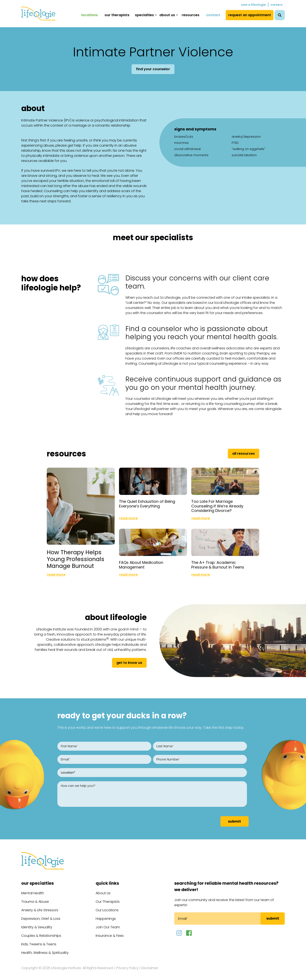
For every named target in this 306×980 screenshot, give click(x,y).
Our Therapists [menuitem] (117, 15)
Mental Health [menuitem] (33, 890)
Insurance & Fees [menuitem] (110, 932)
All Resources (244, 454)
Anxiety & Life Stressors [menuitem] (40, 907)
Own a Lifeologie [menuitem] (253, 5)
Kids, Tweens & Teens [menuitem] (39, 941)
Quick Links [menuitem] (107, 880)
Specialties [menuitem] (144, 15)
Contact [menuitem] (213, 15)
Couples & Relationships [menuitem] (41, 932)
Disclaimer (150, 965)
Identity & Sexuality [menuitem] (37, 924)
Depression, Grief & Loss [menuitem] (41, 915)
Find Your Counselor (153, 69)
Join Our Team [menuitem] (108, 924)
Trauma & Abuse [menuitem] (35, 898)
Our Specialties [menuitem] (38, 880)
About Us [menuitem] (167, 15)
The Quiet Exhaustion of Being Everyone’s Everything (147, 502)
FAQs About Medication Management (141, 561)
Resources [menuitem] (191, 15)
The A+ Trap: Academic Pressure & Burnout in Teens (218, 561)
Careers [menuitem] (277, 5)
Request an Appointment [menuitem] (250, 15)
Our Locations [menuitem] (107, 907)
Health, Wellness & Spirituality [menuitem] (45, 949)
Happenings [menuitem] (106, 915)
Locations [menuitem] (90, 15)
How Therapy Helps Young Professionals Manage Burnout (76, 555)
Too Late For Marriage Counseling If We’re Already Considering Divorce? (217, 504)
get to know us (129, 659)
